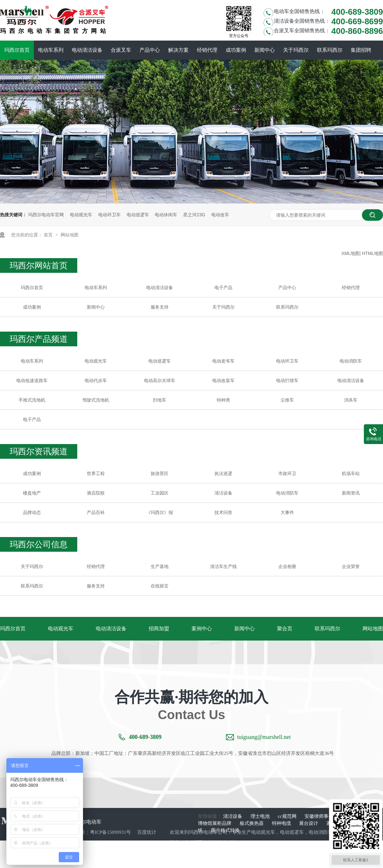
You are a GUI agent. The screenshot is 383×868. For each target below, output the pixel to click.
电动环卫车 (109, 215)
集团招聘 (361, 50)
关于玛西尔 (296, 50)
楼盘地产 (32, 493)
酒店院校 (96, 493)
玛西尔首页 (17, 50)
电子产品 (223, 288)
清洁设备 (223, 493)
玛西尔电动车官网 (46, 215)
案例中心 (202, 629)
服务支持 (160, 307)
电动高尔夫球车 (160, 380)
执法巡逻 (223, 473)
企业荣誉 (351, 566)
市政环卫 (287, 473)
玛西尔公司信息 (39, 544)
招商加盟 (159, 629)
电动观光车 (81, 215)
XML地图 (351, 253)
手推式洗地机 (32, 400)
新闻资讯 (351, 493)
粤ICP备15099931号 (110, 832)
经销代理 (207, 50)
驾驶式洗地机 (96, 400)
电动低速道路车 (32, 380)
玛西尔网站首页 (39, 265)
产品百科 (96, 512)
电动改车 (220, 215)
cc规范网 (288, 816)
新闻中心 (265, 50)
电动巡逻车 (138, 215)
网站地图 (70, 235)
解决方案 (178, 50)
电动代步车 (96, 380)
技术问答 (223, 512)
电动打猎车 (287, 380)
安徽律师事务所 (322, 816)
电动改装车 (223, 380)
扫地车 (160, 400)
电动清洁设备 (87, 50)
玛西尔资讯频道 (39, 451)
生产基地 (160, 566)
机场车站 (351, 473)
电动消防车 (351, 361)
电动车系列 (51, 50)
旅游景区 (160, 473)
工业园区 (160, 493)
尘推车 (287, 400)
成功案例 (236, 50)
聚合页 (285, 629)
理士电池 (261, 816)
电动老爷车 (223, 361)
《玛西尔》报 (160, 512)
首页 (49, 235)
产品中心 (150, 50)
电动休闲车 (166, 215)
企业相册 (287, 566)
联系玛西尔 (330, 50)
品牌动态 (32, 512)
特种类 (223, 400)
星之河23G (194, 215)
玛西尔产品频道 (39, 339)
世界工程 (96, 473)
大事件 (287, 512)
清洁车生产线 (223, 566)
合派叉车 (121, 50)
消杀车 (351, 400)
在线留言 (160, 586)
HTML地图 (372, 253)
